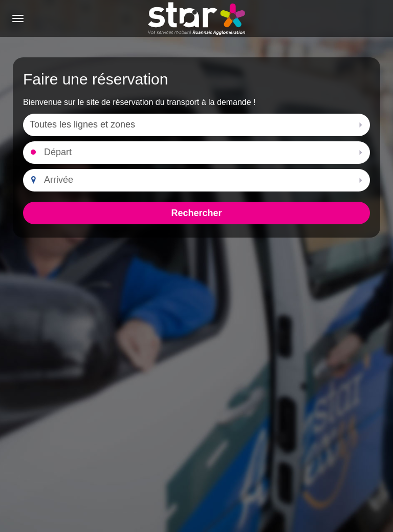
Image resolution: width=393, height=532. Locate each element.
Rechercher (196, 213)
